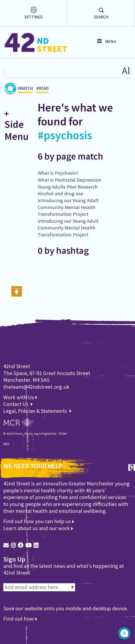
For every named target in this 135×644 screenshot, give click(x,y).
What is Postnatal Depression (69, 180)
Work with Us (20, 397)
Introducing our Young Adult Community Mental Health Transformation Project (68, 207)
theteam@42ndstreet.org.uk (36, 387)
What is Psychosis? (58, 173)
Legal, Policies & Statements (37, 411)
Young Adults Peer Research (68, 187)
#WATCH (25, 90)
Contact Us (16, 404)
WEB (6, 444)
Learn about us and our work (38, 528)
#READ (42, 90)
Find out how (20, 619)
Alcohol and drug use (60, 193)
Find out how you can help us (39, 521)
